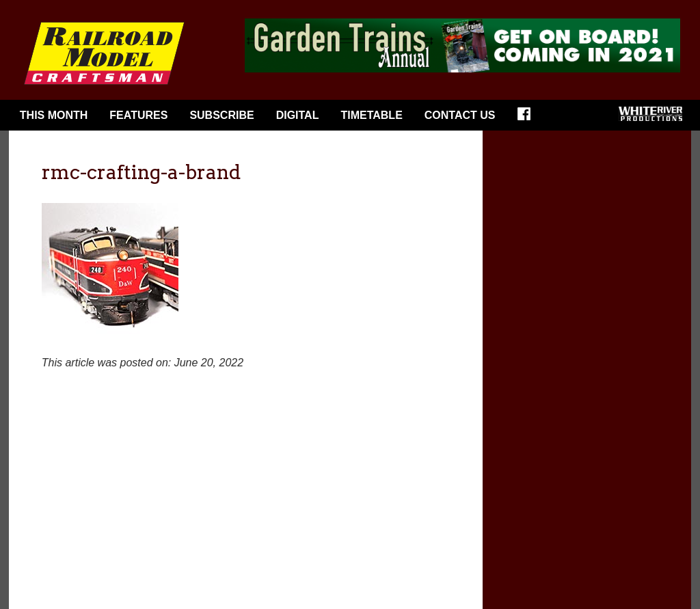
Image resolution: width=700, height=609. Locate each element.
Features (138, 115)
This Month (54, 115)
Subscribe (221, 115)
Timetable (371, 115)
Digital (298, 115)
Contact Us (460, 115)
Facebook (528, 118)
